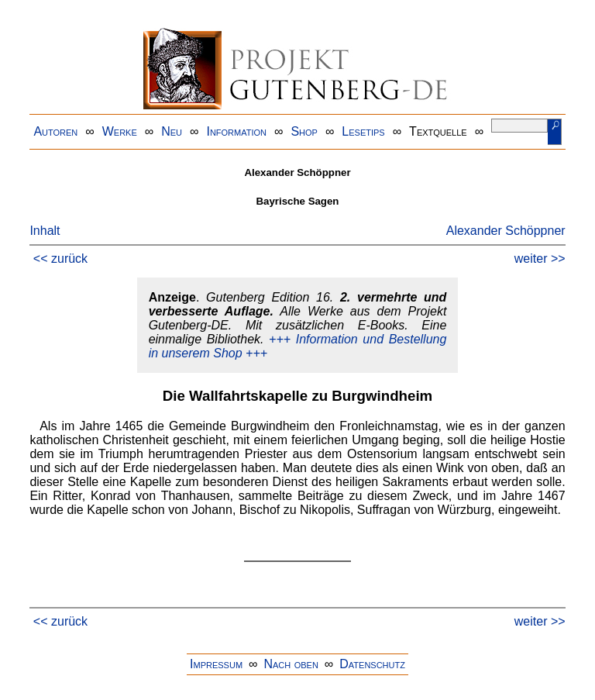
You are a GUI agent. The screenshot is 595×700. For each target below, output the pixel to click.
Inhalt (45, 231)
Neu (172, 131)
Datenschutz (372, 664)
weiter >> (540, 259)
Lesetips (363, 131)
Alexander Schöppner (506, 231)
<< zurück (60, 259)
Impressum (216, 664)
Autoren (55, 131)
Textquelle (438, 131)
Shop (304, 131)
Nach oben (291, 664)
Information (236, 131)
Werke (120, 131)
